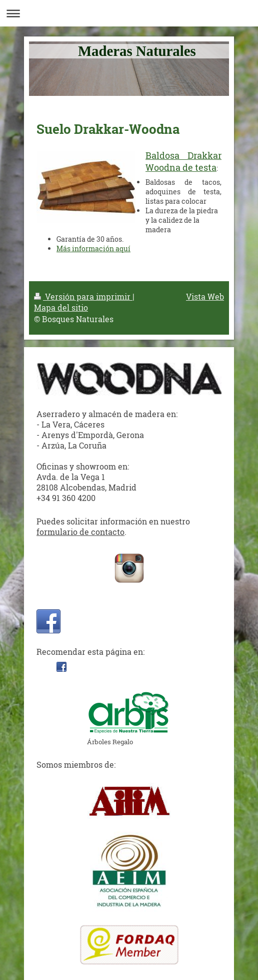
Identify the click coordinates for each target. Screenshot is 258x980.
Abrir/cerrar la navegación (129, 13)
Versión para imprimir (83, 296)
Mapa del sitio (61, 307)
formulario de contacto (80, 532)
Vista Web (205, 296)
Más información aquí (93, 248)
